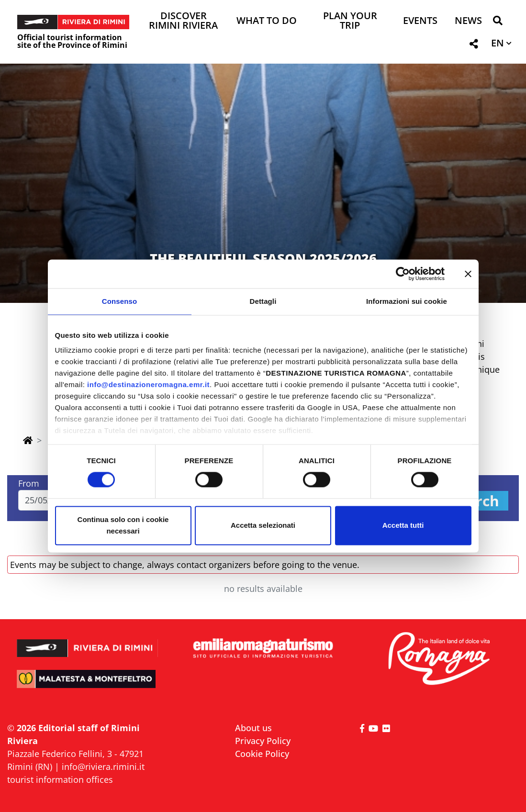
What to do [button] (267, 21)
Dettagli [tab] (263, 301)
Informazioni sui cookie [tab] (407, 301)
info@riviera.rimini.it (103, 767)
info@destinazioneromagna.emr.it (148, 384)
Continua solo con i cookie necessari (123, 525)
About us (253, 728)
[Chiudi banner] (468, 274)
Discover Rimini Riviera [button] (183, 21)
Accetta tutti (403, 525)
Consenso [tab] (119, 301)
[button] (498, 22)
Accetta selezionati (263, 525)
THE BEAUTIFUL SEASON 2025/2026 (263, 258)
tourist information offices (60, 779)
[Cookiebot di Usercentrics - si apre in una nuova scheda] (403, 274)
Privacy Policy (263, 741)
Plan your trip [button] (350, 21)
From (29, 483)
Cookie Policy (262, 754)
